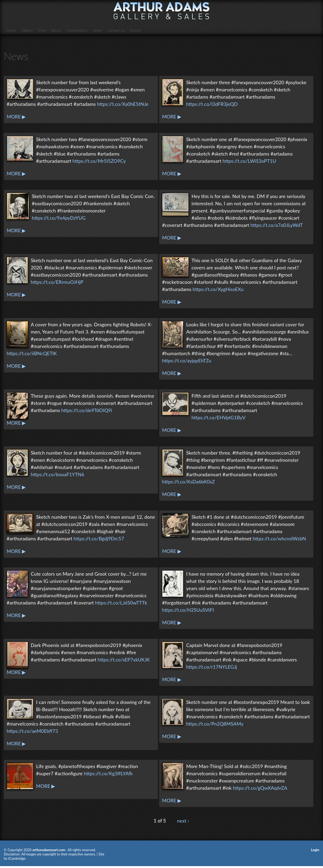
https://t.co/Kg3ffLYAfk (108, 773)
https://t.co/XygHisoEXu (218, 289)
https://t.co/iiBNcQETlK (32, 353)
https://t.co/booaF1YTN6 (57, 474)
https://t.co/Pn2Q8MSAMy (215, 724)
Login (315, 850)
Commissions (77, 30)
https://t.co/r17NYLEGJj (212, 667)
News (97, 30)
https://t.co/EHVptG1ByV (218, 417)
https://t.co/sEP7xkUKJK (124, 660)
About (56, 30)
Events (136, 30)
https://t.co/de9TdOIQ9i (87, 410)
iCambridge (17, 858)
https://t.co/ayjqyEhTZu (187, 361)
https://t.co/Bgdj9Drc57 (99, 538)
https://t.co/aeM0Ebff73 (32, 731)
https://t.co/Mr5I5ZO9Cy (99, 161)
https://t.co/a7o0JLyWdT (277, 225)
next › (183, 821)
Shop (42, 30)
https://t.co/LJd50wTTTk (121, 603)
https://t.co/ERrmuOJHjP (57, 282)
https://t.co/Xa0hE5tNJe (123, 104)
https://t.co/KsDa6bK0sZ (188, 482)
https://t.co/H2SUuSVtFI (188, 610)
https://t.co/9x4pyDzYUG (59, 218)
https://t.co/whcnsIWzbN (279, 538)
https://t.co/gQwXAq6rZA (260, 788)
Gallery (27, 30)
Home (11, 30)
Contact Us (116, 30)
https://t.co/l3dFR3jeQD (212, 104)
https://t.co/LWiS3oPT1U (249, 161)
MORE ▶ (16, 117)
